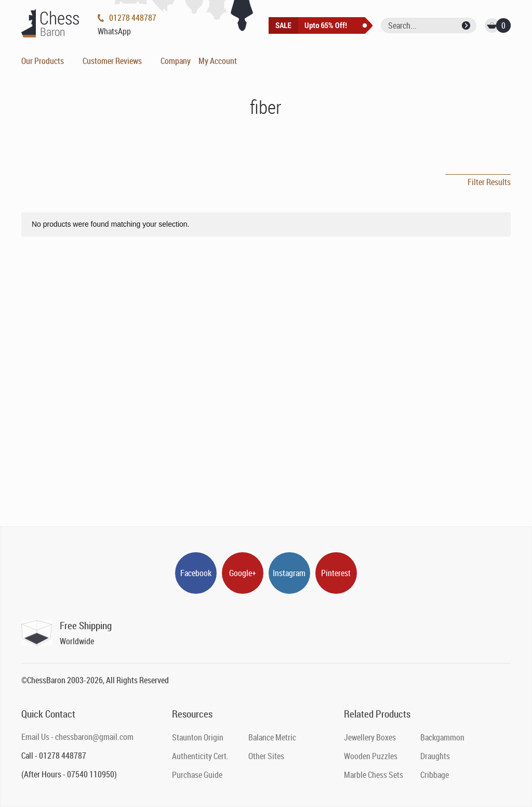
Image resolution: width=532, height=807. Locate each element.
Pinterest (336, 573)
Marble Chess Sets (374, 775)
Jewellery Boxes (370, 737)
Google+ (243, 573)
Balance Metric (272, 737)
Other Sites (266, 756)
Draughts (435, 756)
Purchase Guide (197, 775)
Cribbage (435, 775)
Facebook (196, 573)
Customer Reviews (112, 61)
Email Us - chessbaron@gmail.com (77, 737)
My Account (218, 61)
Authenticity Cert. (200, 756)
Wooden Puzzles (371, 756)
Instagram (289, 573)
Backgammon (442, 737)
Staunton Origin (198, 737)
